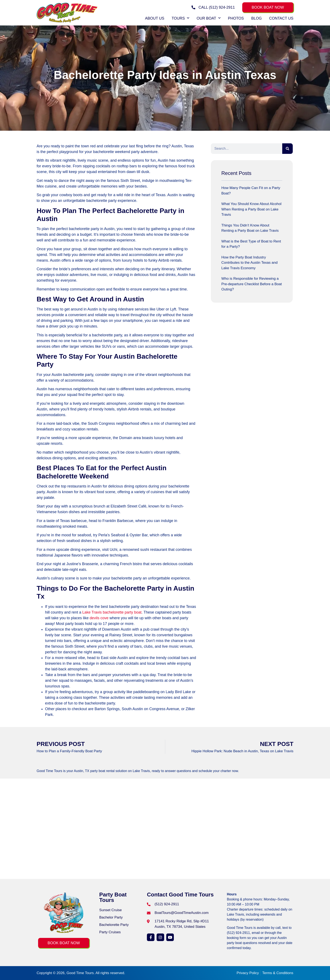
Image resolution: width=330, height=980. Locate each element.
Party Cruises (110, 932)
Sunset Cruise (111, 910)
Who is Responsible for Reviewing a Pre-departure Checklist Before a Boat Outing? (252, 284)
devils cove (99, 618)
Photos (236, 18)
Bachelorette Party (114, 925)
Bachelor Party (111, 917)
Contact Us (281, 18)
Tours (181, 18)
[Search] (287, 149)
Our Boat (209, 18)
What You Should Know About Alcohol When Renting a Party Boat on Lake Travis (251, 209)
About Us (155, 18)
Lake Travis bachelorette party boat (112, 612)
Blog (257, 18)
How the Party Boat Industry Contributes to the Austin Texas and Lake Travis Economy (249, 263)
